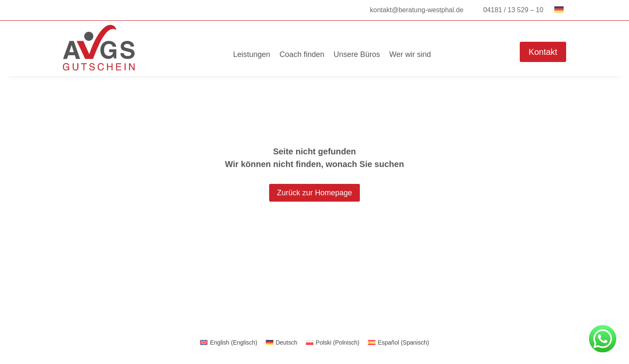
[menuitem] (229, 342)
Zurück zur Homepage (314, 193)
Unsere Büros (357, 54)
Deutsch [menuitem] (286, 342)
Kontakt (543, 52)
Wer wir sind (410, 54)
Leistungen (252, 54)
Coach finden (302, 54)
